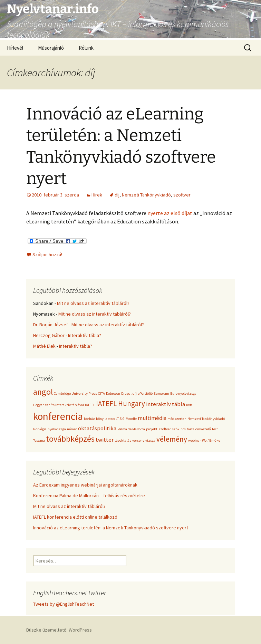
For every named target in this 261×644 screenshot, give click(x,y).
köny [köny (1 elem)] (100, 419)
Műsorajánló (51, 48)
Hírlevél (15, 48)
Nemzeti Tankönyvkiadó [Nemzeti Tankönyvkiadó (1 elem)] (206, 419)
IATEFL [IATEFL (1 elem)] (90, 405)
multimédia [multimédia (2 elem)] (152, 418)
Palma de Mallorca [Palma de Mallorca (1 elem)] (131, 429)
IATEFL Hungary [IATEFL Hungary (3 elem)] (120, 403)
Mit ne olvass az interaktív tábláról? (93, 303)
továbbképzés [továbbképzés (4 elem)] (70, 439)
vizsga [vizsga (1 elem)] (150, 440)
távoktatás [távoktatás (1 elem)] (123, 440)
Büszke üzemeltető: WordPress (59, 630)
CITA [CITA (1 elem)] (101, 393)
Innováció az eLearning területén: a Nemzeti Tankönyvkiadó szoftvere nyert (111, 528)
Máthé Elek (44, 346)
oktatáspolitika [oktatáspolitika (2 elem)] (97, 428)
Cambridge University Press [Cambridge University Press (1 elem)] (75, 393)
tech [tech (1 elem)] (215, 429)
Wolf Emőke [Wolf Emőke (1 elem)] (211, 440)
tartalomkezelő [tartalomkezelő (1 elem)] (199, 429)
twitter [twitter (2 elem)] (105, 440)
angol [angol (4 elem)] (43, 392)
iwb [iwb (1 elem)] (189, 405)
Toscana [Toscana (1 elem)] (39, 440)
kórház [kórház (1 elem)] (89, 419)
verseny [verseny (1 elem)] (138, 440)
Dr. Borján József (51, 325)
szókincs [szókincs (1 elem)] (179, 429)
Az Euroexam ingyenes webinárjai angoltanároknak (85, 485)
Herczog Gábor (49, 335)
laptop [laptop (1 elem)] (110, 419)
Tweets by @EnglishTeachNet (64, 604)
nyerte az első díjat (170, 213)
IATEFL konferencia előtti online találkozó (75, 517)
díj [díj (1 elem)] (135, 393)
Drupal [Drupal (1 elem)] (126, 393)
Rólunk (86, 48)
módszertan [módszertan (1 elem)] (177, 419)
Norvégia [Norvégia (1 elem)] (40, 429)
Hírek (97, 195)
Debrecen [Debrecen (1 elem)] (113, 393)
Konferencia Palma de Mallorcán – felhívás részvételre (89, 496)
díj (117, 195)
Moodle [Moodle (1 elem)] (131, 419)
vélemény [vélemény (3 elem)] (172, 439)
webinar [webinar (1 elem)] (195, 440)
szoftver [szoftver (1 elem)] (165, 429)
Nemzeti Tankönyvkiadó (146, 195)
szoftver (182, 195)
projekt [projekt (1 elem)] (152, 429)
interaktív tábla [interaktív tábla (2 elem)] (166, 404)
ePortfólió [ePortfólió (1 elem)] (145, 393)
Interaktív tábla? (85, 335)
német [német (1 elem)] (72, 429)
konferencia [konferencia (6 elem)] (58, 416)
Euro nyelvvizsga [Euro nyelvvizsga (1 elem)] (183, 393)
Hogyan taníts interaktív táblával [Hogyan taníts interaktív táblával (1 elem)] (59, 405)
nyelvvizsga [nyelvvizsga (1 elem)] (57, 429)
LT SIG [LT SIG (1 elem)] (120, 419)
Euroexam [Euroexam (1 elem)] (161, 393)
